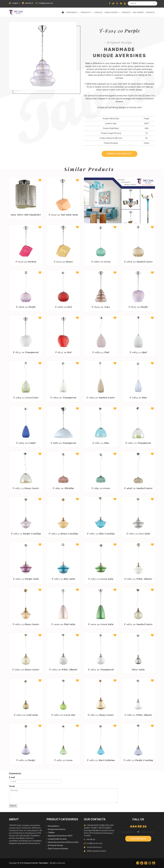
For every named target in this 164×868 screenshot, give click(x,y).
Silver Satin (138, 670)
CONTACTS (150, 12)
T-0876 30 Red (63, 307)
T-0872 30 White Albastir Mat (63, 670)
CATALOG (98, 12)
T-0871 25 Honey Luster (101, 715)
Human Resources (94, 847)
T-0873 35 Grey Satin (138, 534)
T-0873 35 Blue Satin (63, 579)
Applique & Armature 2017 (60, 836)
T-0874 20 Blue (138, 398)
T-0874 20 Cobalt (26, 443)
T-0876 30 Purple (26, 307)
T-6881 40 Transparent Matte (63, 443)
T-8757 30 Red (63, 352)
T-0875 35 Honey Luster (26, 488)
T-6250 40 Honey (63, 262)
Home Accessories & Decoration (63, 842)
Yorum (12, 786)
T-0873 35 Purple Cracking (26, 534)
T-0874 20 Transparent (63, 398)
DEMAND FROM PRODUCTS (119, 154)
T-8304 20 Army (101, 307)
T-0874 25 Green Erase (26, 398)
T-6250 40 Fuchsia (26, 262)
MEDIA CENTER (111, 12)
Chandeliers (53, 826)
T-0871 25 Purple (26, 760)
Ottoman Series (55, 845)
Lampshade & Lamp (57, 839)
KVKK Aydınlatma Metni (96, 851)
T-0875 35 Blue (101, 443)
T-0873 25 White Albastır (138, 579)
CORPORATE (71, 12)
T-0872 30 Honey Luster (26, 670)
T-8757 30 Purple (138, 307)
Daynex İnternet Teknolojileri (36, 863)
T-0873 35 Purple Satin (26, 579)
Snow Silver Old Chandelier (26, 215)
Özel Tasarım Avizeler (57, 849)
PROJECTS (126, 12)
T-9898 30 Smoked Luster (138, 488)
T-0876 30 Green (101, 262)
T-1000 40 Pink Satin (63, 624)
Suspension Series (56, 829)
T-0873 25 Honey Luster (26, 624)
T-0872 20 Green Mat (63, 715)
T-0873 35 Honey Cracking (63, 534)
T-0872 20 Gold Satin (26, 715)
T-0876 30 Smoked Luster (138, 262)
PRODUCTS (86, 12)
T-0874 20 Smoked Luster (101, 398)
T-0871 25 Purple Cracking (138, 760)
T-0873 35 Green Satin (101, 579)
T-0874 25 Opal (138, 352)
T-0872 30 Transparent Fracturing (101, 670)
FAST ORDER (138, 12)
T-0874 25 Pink (101, 352)
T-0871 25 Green (63, 760)
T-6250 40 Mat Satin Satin (63, 215)
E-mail (12, 777)
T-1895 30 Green (101, 488)
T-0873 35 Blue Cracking (101, 534)
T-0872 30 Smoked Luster (138, 624)
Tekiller (51, 833)
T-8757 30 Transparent (26, 352)
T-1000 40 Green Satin (101, 624)
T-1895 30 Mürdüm (63, 488)
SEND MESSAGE (138, 839)
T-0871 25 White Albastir (138, 715)
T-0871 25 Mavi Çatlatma (101, 760)
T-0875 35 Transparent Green (138, 443)
